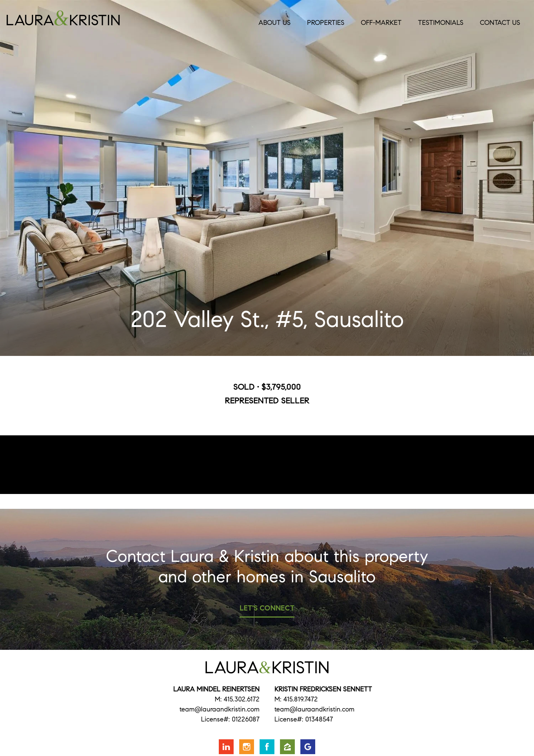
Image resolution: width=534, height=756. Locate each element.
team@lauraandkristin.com (220, 709)
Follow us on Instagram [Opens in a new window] (247, 747)
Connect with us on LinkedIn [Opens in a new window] (226, 747)
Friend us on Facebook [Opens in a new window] (267, 747)
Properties (326, 23)
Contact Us (500, 23)
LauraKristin (82, 18)
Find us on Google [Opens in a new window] (308, 747)
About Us (275, 23)
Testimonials (441, 23)
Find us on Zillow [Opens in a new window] (287, 747)
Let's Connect (267, 608)
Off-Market (381, 23)
